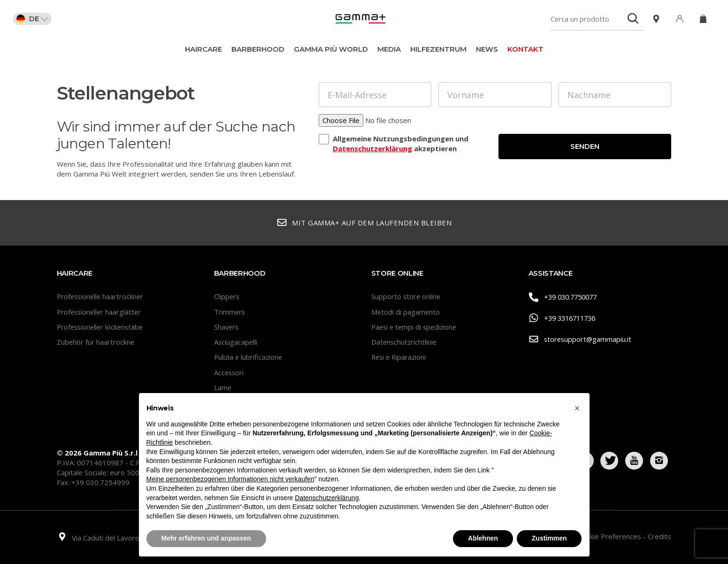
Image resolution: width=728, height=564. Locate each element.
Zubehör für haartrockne (96, 342)
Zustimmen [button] (549, 538)
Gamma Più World (331, 49)
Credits (659, 536)
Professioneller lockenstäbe (102, 327)
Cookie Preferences (610, 536)
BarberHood (258, 49)
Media (389, 49)
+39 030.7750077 (566, 297)
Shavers (227, 327)
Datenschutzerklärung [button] (327, 498)
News (487, 49)
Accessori (230, 372)
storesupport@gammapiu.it (581, 339)
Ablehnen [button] (483, 538)
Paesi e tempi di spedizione (416, 327)
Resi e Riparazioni (400, 357)
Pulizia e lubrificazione (249, 357)
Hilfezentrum (438, 49)
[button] (577, 408)
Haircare (203, 49)
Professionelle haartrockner (102, 296)
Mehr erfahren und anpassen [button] (206, 538)
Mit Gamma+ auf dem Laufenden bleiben (364, 223)
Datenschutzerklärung (372, 149)
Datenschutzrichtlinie (405, 342)
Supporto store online (406, 296)
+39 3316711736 (565, 318)
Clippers (227, 296)
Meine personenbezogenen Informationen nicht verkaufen (230, 479)
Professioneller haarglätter (100, 312)
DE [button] (34, 19)
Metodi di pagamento (406, 312)
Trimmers (230, 312)
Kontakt (525, 49)
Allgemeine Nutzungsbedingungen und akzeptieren (401, 144)
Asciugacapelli (236, 342)
